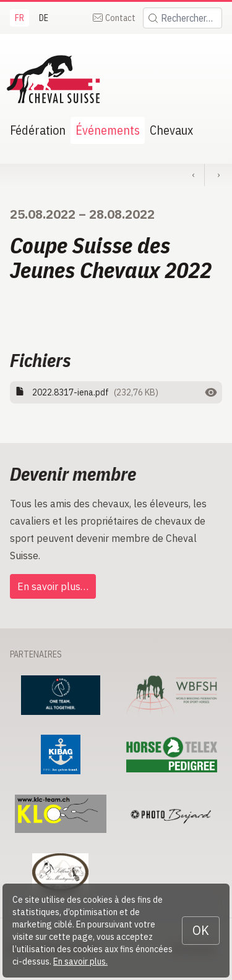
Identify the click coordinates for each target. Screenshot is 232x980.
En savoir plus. (80, 961)
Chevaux (171, 130)
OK (201, 930)
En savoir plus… (53, 586)
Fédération (38, 130)
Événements (108, 130)
